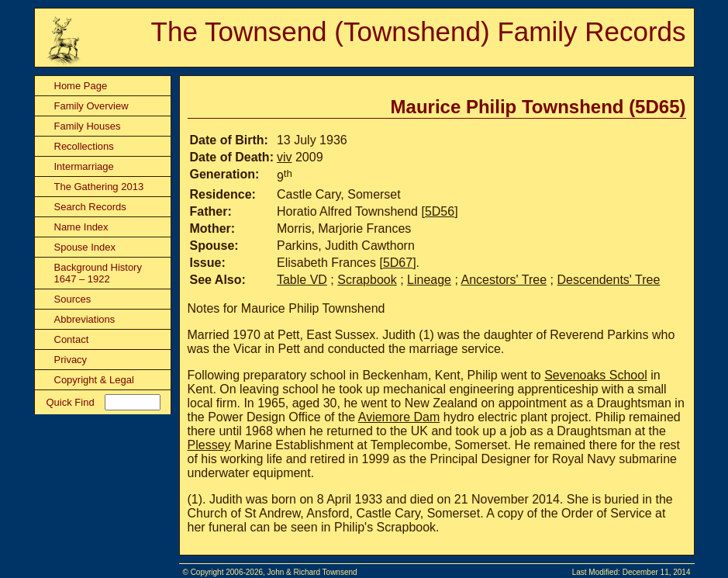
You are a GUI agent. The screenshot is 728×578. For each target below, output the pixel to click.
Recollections (84, 146)
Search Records (90, 207)
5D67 (398, 263)
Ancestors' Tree (504, 280)
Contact (72, 339)
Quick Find (71, 402)
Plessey (209, 445)
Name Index (81, 227)
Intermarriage (84, 166)
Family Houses (88, 126)
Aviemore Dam (399, 417)
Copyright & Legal (94, 380)
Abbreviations (85, 319)
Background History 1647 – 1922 (98, 273)
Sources (73, 299)
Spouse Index (85, 247)
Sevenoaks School (596, 375)
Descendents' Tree (608, 280)
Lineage (429, 280)
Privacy (71, 360)
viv (285, 157)
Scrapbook (367, 280)
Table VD (302, 280)
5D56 (440, 211)
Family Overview (91, 106)
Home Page (81, 86)
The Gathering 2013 (99, 187)
